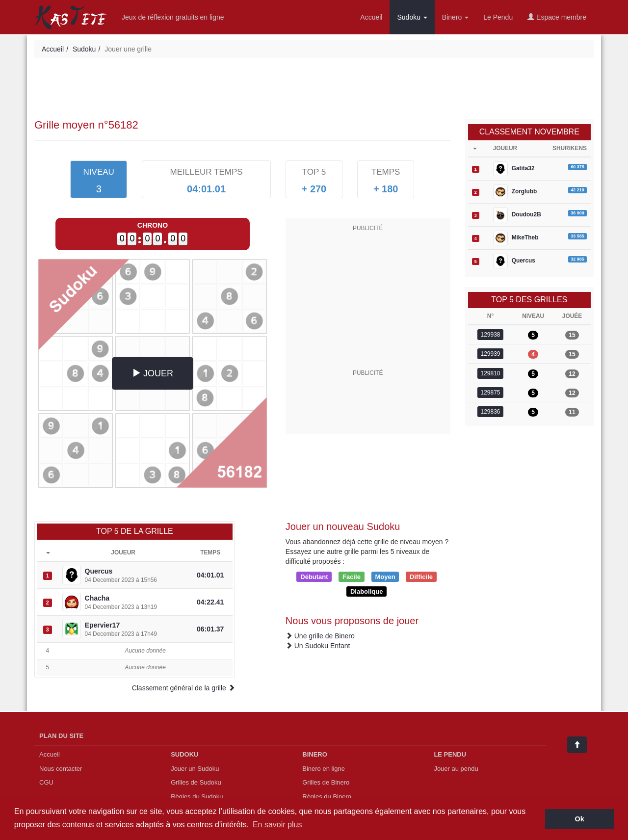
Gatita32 (514, 169)
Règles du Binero (327, 797)
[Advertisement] (314, 90)
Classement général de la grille (183, 688)
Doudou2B (517, 215)
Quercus (99, 571)
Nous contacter (61, 769)
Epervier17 (103, 625)
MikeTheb (516, 238)
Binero (455, 17)
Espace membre (557, 17)
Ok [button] (580, 819)
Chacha (97, 598)
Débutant (314, 576)
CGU (46, 782)
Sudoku (412, 17)
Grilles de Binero (326, 782)
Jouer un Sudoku (195, 769)
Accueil (371, 17)
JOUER (153, 373)
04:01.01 (210, 575)
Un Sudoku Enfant (322, 646)
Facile (352, 576)
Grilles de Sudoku (196, 782)
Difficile (421, 576)
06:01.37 (210, 629)
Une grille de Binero (325, 636)
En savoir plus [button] (277, 825)
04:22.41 (210, 602)
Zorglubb (515, 192)
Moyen (385, 576)
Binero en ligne (324, 769)
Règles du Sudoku (197, 797)
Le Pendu (498, 17)
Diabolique (366, 591)
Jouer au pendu (456, 769)
